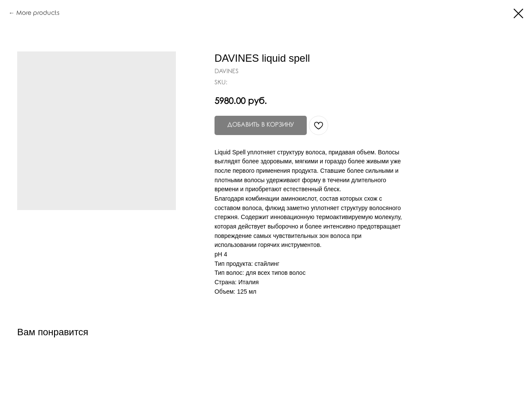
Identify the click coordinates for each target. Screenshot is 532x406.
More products (38, 13)
